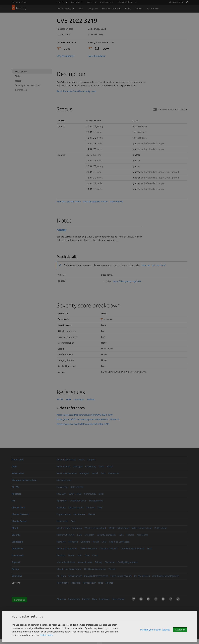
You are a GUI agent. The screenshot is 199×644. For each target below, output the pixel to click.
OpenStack (18, 460)
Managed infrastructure (24, 480)
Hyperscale (62, 521)
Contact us (19, 600)
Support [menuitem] (90, 2)
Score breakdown (97, 56)
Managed (78, 466)
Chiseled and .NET (109, 548)
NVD (68, 399)
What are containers (67, 548)
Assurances (153, 9)
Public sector (89, 583)
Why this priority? (66, 56)
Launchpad (79, 399)
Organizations (64, 514)
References (21, 90)
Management (96, 501)
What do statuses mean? (95, 202)
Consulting (91, 466)
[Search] (187, 2)
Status (18, 76)
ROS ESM (61, 494)
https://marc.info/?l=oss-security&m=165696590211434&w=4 (88, 419)
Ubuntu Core (18, 507)
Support (91, 460)
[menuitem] (176, 2)
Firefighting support (128, 562)
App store (62, 501)
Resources (114, 473)
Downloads (18, 555)
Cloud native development (165, 576)
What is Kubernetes (67, 473)
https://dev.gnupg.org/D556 (127, 281)
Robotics (16, 494)
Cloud (15, 528)
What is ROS (75, 494)
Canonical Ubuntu (19, 2)
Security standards (111, 9)
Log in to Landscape (119, 542)
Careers (86, 599)
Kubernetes (18, 473)
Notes (18, 81)
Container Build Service (133, 548)
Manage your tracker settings (155, 630)
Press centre (118, 599)
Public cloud (160, 528)
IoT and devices (142, 576)
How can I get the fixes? (69, 202)
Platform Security (66, 9)
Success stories (76, 507)
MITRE (60, 399)
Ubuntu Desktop (20, 514)
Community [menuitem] (105, 2)
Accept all (180, 630)
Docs (101, 466)
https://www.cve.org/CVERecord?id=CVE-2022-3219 (83, 424)
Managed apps (64, 480)
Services (91, 507)
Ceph (14, 466)
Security (16, 535)
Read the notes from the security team (76, 91)
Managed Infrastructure (96, 576)
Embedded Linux (78, 501)
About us (61, 599)
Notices (139, 9)
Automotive (63, 583)
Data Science (77, 487)
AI (58, 576)
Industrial (76, 583)
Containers (17, 548)
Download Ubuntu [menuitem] (126, 2)
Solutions (17, 576)
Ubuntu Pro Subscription (69, 569)
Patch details (116, 202)
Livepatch (93, 9)
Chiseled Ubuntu (88, 548)
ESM (81, 9)
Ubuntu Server (19, 521)
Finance (109, 583)
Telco (101, 583)
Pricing (98, 562)
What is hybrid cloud (119, 528)
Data (63, 576)
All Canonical (175, 2)
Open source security (121, 576)
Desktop (61, 555)
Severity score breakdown (28, 85)
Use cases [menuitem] (75, 2)
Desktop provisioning (95, 569)
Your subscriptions (66, 562)
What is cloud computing (69, 528)
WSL (80, 555)
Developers (79, 514)
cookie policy (46, 635)
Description (21, 72)
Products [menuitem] (61, 2)
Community (90, 494)
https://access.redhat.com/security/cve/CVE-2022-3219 (85, 415)
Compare (85, 542)
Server (71, 555)
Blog (95, 599)
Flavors (92, 514)
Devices (112, 569)
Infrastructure (75, 576)
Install (82, 460)
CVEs (128, 9)
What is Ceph (63, 466)
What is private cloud (95, 528)
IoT (13, 501)
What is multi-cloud (142, 528)
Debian (91, 399)
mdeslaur (62, 230)
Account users (85, 562)
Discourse (110, 562)
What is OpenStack (66, 460)
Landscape (17, 542)
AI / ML (15, 487)
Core (87, 555)
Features (61, 507)
